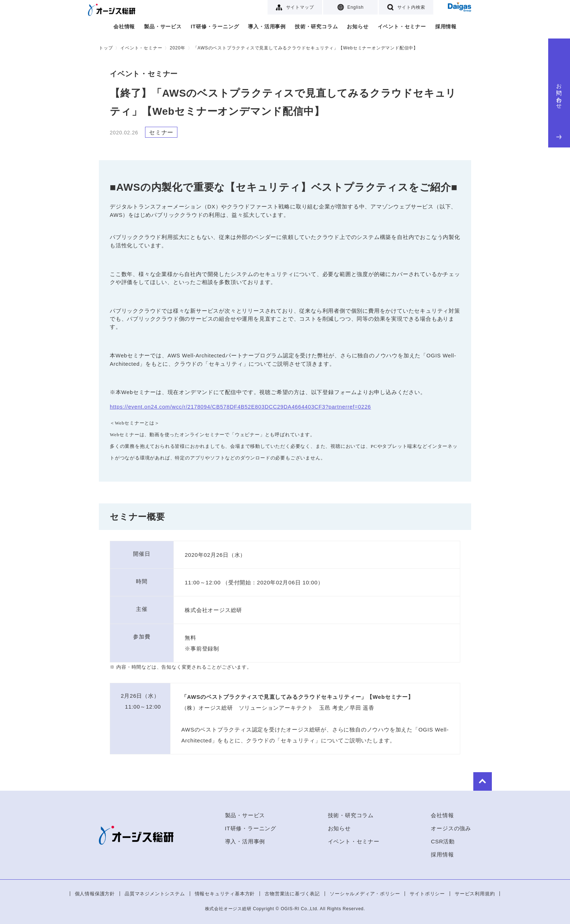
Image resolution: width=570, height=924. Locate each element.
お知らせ (358, 27)
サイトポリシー (427, 894)
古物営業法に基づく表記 (292, 894)
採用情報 (446, 27)
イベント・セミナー (402, 27)
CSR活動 (443, 841)
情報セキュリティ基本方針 (225, 894)
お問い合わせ (559, 110)
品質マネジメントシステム (155, 894)
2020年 (178, 48)
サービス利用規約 (475, 894)
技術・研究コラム (316, 27)
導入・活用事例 (267, 27)
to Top (449, 780)
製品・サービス (163, 27)
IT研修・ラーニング (215, 27)
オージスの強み (451, 828)
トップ (106, 48)
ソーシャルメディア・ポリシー (365, 894)
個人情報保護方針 (95, 894)
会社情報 (124, 27)
